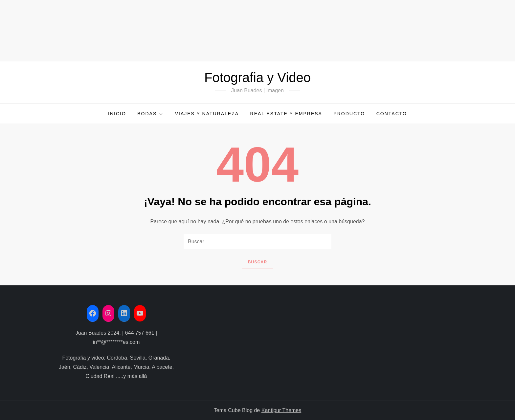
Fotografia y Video (257, 77)
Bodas (150, 114)
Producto (349, 114)
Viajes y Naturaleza (207, 114)
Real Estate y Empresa (286, 114)
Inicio (117, 114)
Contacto (392, 114)
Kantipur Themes (281, 410)
